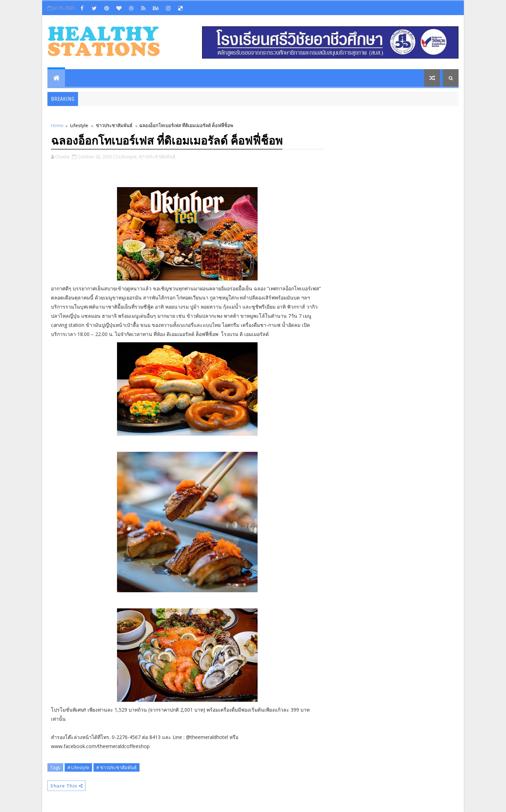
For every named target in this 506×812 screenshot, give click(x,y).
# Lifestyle (78, 767)
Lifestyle (79, 125)
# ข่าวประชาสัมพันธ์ (116, 767)
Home (57, 125)
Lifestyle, (128, 157)
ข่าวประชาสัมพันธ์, (158, 157)
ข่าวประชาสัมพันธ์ (114, 125)
